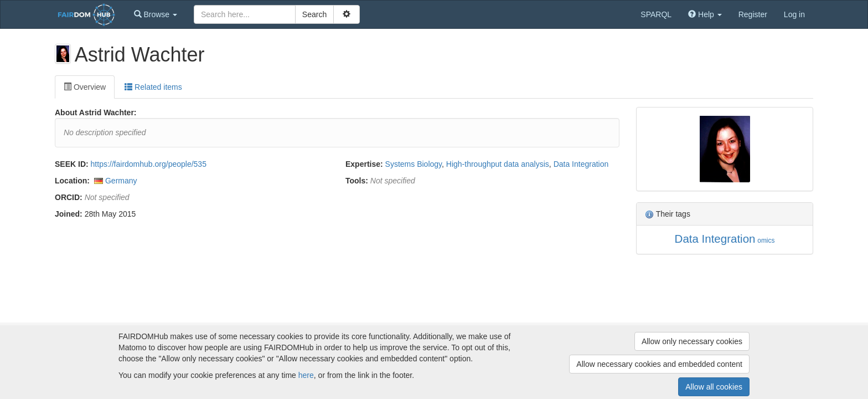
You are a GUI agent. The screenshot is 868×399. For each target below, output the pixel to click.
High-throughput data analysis (498, 164)
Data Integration (581, 164)
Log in (794, 14)
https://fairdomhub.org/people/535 (149, 164)
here (306, 375)
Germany (121, 181)
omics (766, 241)
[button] (156, 14)
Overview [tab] (85, 87)
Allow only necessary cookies (692, 341)
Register (753, 14)
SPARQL (656, 14)
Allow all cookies (714, 387)
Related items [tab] (153, 87)
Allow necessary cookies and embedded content (659, 364)
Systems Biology (414, 164)
